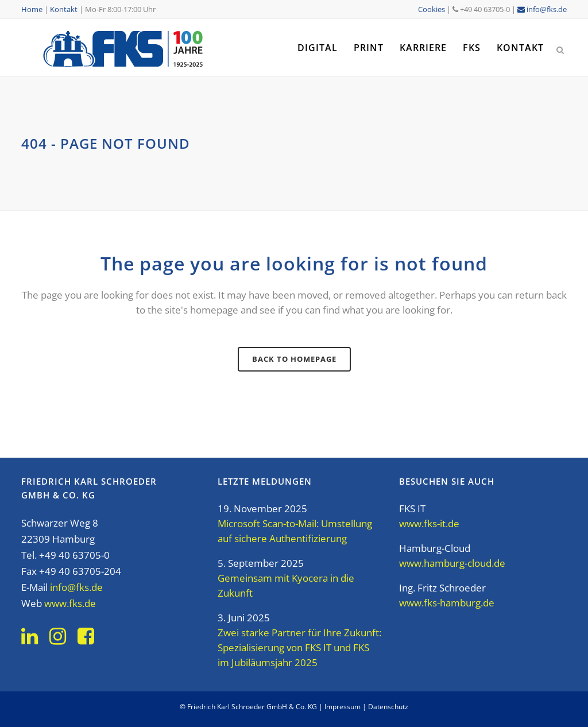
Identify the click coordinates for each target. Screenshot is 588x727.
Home (32, 9)
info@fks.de (542, 9)
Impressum (343, 707)
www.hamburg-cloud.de (452, 563)
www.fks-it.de (429, 523)
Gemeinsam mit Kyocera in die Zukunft (286, 585)
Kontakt (64, 9)
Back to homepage (294, 359)
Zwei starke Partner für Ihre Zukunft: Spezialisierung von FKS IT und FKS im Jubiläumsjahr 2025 (299, 647)
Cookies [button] (432, 9)
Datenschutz (388, 707)
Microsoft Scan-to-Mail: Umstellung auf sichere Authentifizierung (295, 531)
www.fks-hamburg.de (447, 603)
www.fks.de (70, 603)
